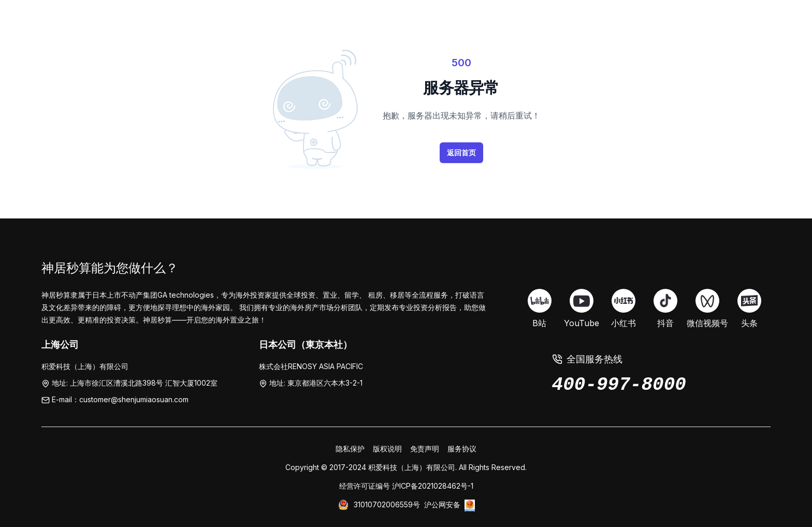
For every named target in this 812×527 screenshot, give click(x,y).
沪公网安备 (442, 504)
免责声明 (425, 449)
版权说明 (387, 449)
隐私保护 (350, 449)
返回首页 (461, 152)
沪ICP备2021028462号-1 (433, 486)
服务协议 (462, 449)
